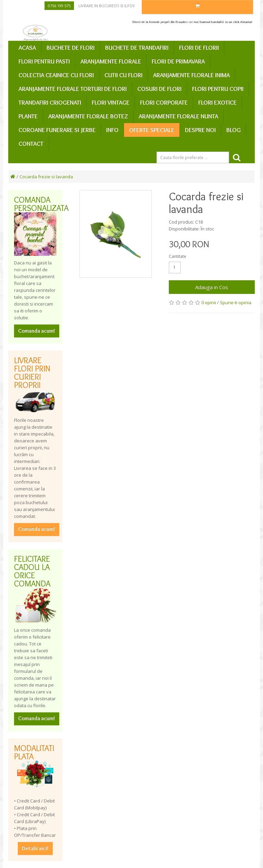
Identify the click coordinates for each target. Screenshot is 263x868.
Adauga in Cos (212, 287)
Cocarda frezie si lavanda (46, 177)
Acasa (27, 48)
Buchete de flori (71, 48)
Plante (28, 116)
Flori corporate (164, 103)
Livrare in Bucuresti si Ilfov (107, 6)
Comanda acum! (37, 331)
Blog (234, 130)
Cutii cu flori (123, 75)
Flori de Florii (199, 48)
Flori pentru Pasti (44, 61)
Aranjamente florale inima (191, 75)
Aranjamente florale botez (88, 116)
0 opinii (209, 302)
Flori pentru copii (218, 89)
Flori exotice (217, 103)
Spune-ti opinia (236, 302)
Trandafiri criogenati (50, 103)
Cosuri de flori (159, 89)
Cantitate (178, 256)
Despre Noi (200, 130)
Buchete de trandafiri (137, 48)
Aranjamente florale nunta (178, 116)
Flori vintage (111, 103)
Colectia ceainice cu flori (56, 75)
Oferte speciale (152, 130)
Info (112, 130)
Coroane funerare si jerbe (57, 130)
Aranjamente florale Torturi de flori (73, 89)
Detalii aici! (35, 848)
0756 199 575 (59, 6)
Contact (31, 144)
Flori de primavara (178, 61)
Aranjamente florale (111, 61)
